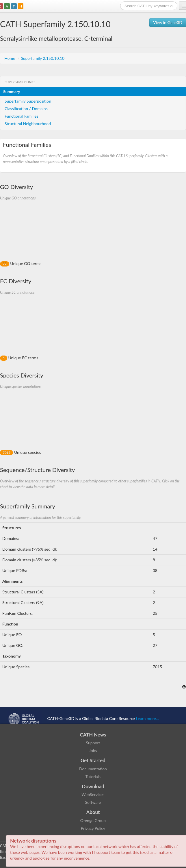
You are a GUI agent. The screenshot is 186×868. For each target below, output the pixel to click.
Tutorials (93, 777)
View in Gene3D (168, 22)
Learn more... (147, 718)
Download (93, 786)
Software (93, 802)
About (93, 812)
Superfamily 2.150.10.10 (43, 58)
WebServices (93, 794)
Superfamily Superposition (28, 101)
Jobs (93, 751)
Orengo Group (93, 820)
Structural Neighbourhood (28, 124)
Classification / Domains (26, 109)
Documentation (93, 769)
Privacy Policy (93, 828)
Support (93, 743)
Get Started (93, 760)
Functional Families (22, 116)
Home (10, 58)
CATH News (93, 735)
